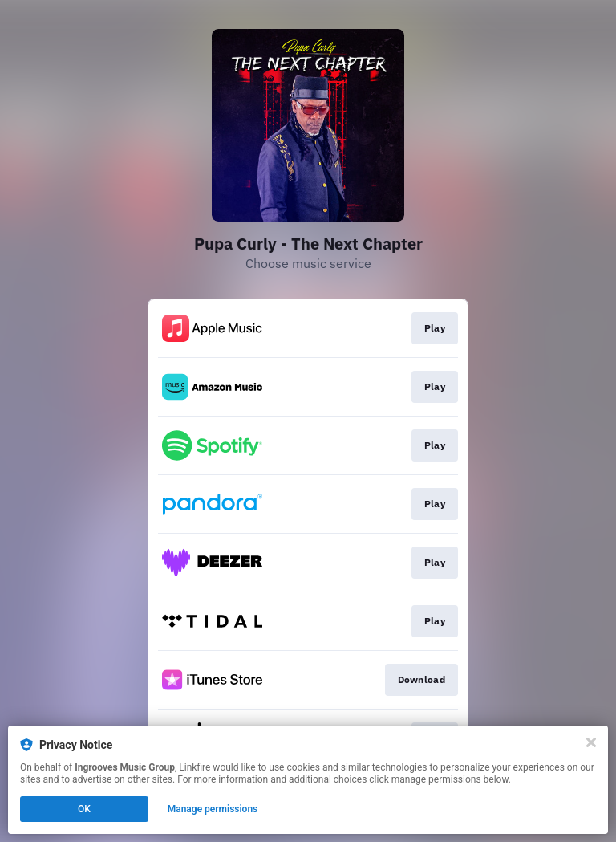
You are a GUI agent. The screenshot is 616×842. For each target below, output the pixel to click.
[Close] (591, 742)
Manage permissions (213, 809)
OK (84, 809)
